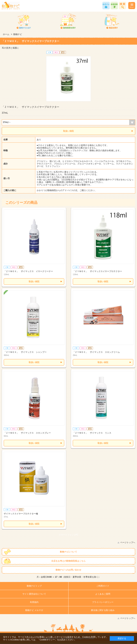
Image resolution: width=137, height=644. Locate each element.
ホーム (6, 34)
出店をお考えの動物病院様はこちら (68, 561)
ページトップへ (128, 542)
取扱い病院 (68, 131)
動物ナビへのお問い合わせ (68, 570)
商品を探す (112, 21)
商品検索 (122, 6)
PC (77, 535)
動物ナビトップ (34, 586)
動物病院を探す (68, 21)
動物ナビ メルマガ (34, 610)
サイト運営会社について (34, 594)
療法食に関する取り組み (103, 610)
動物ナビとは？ (24, 21)
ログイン (106, 6)
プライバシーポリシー (103, 602)
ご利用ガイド (103, 586)
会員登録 (114, 6)
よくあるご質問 (103, 594)
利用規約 (34, 602)
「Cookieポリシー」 (47, 640)
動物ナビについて (68, 552)
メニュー (132, 6)
